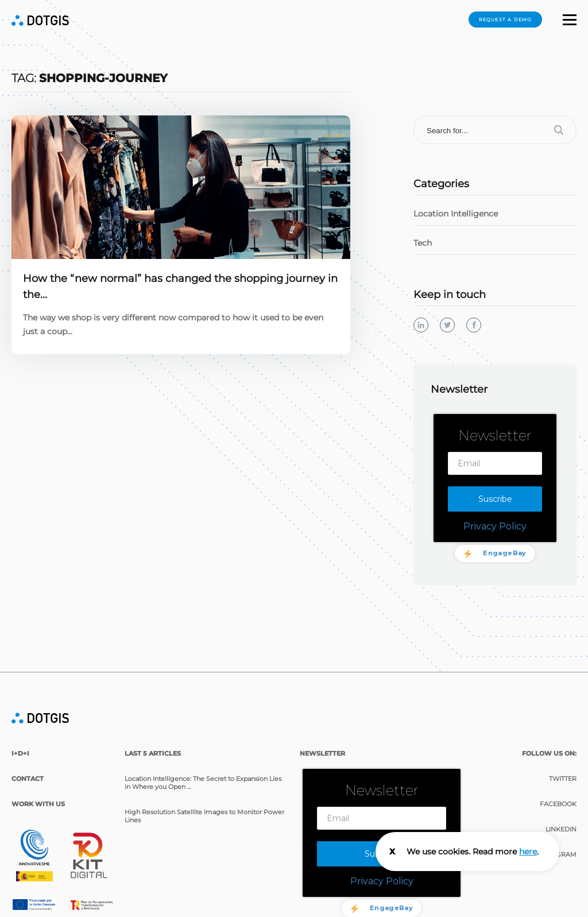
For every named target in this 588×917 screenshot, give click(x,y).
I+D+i (20, 742)
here (528, 852)
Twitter (563, 767)
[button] (570, 21)
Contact (28, 767)
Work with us (38, 792)
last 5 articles (153, 742)
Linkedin (561, 818)
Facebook (558, 792)
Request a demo (506, 20)
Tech (423, 243)
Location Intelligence (456, 214)
